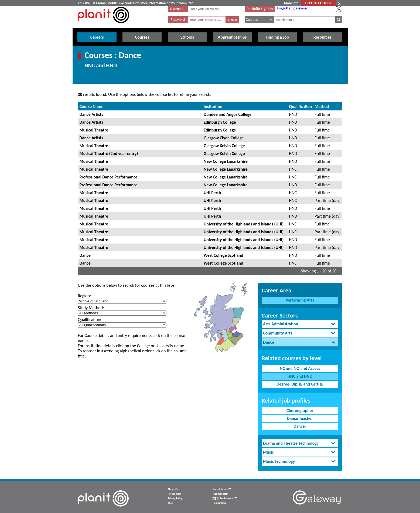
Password (178, 20)
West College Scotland (223, 255)
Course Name (92, 107)
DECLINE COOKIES (318, 3)
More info (291, 3)
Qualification (300, 107)
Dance (85, 255)
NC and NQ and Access (300, 368)
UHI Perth (212, 193)
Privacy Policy (175, 498)
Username (178, 9)
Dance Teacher (300, 418)
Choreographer (300, 411)
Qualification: (90, 320)
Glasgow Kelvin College (224, 146)
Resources (322, 37)
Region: (85, 296)
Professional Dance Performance (109, 177)
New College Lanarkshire (226, 161)
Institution (213, 107)
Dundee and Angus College (228, 114)
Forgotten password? (294, 8)
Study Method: (91, 308)
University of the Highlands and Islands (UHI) (244, 224)
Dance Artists (91, 114)
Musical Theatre (94, 130)
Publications (219, 503)
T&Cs (170, 503)
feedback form (220, 494)
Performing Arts (300, 300)
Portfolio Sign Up (260, 9)
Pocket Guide (222, 489)
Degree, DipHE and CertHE (300, 384)
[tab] (300, 324)
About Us (173, 489)
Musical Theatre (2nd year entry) (109, 153)
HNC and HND (300, 376)
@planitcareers (225, 498)
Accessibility (174, 494)
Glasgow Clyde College (224, 138)
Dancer (300, 426)
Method (322, 107)
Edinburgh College (220, 122)
